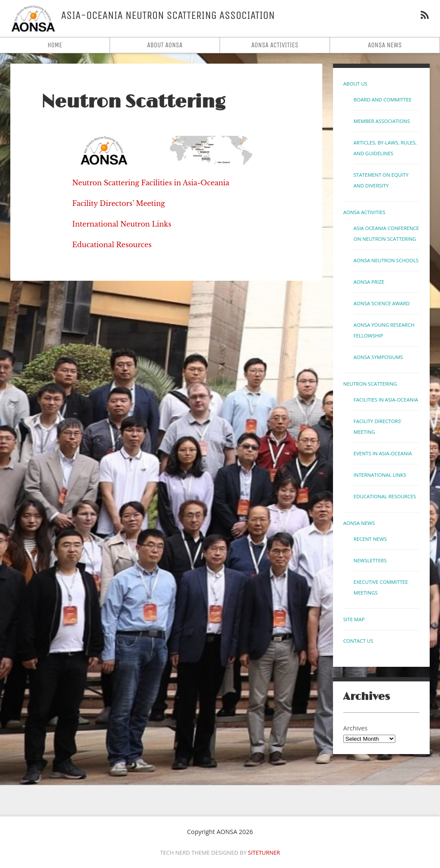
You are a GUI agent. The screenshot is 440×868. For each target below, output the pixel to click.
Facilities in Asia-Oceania (386, 400)
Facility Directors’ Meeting (119, 203)
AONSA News (385, 45)
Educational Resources (112, 245)
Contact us (358, 641)
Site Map (354, 619)
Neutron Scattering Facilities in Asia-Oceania (151, 183)
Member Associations (382, 121)
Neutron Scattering (133, 102)
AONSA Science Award (382, 303)
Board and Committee (383, 100)
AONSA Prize (369, 282)
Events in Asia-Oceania (383, 453)
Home (55, 45)
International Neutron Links (122, 224)
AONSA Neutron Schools (386, 260)
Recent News (370, 539)
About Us (355, 84)
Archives (355, 728)
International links (380, 475)
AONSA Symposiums (378, 357)
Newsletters (370, 560)
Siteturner (264, 853)
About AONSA (165, 45)
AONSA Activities (275, 45)
